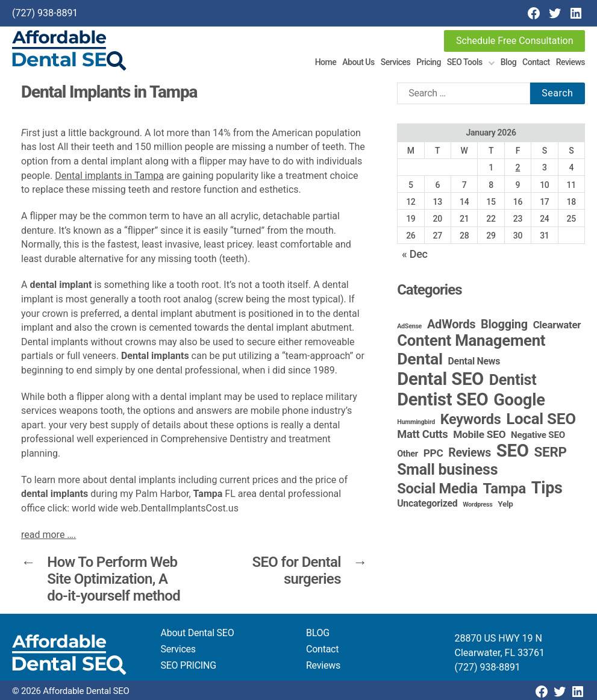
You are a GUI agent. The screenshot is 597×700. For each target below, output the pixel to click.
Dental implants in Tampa (109, 176)
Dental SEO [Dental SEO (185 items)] (440, 379)
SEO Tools (465, 62)
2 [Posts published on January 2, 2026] (518, 167)
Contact (536, 62)
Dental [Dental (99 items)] (420, 359)
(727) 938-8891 (45, 13)
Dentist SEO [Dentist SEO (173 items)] (442, 399)
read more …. (48, 535)
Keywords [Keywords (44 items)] (471, 419)
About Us (358, 62)
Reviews (570, 62)
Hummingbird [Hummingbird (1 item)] (416, 422)
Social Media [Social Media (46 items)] (437, 489)
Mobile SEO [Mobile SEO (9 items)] (479, 434)
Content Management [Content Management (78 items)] (471, 340)
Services (396, 62)
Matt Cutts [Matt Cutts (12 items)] (422, 434)
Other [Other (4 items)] (408, 454)
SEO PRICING (189, 665)
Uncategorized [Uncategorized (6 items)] (427, 503)
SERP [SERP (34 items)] (551, 452)
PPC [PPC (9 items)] (433, 453)
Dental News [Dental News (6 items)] (474, 361)
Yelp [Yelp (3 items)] (505, 504)
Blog (508, 62)
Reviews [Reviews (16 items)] (470, 453)
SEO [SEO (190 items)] (513, 451)
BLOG (318, 633)
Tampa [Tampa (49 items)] (505, 489)
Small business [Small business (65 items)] (447, 470)
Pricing (429, 62)
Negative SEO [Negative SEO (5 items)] (538, 435)
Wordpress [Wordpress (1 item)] (477, 505)
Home (326, 62)
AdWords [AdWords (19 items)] (452, 324)
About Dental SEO (198, 633)
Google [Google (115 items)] (519, 400)
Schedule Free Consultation (515, 41)
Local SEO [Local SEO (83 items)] (541, 419)
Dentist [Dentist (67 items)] (513, 380)
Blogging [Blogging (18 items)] (504, 324)
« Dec (415, 254)
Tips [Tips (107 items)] (547, 488)
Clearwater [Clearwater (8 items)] (557, 325)
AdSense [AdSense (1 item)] (409, 326)
